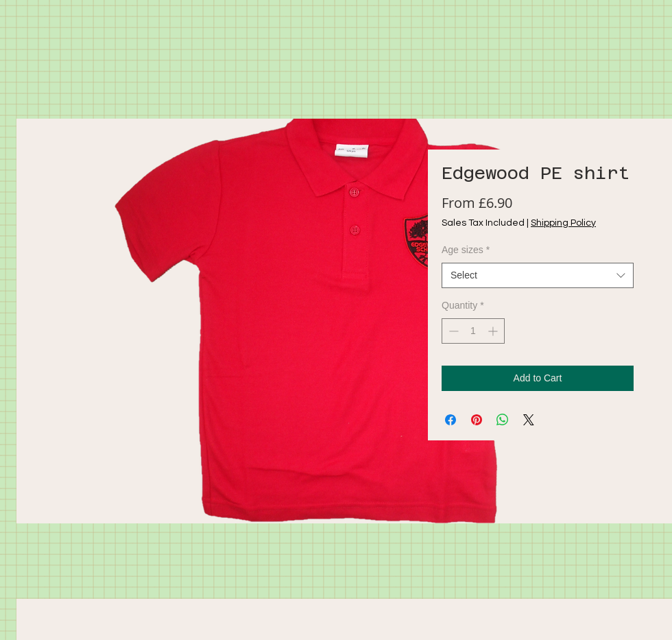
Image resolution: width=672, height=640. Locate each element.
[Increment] (494, 331)
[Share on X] (529, 420)
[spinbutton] (473, 331)
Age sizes (466, 250)
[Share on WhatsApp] (503, 420)
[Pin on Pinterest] (477, 420)
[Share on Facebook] (451, 420)
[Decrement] (452, 331)
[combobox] (538, 276)
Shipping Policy (563, 223)
